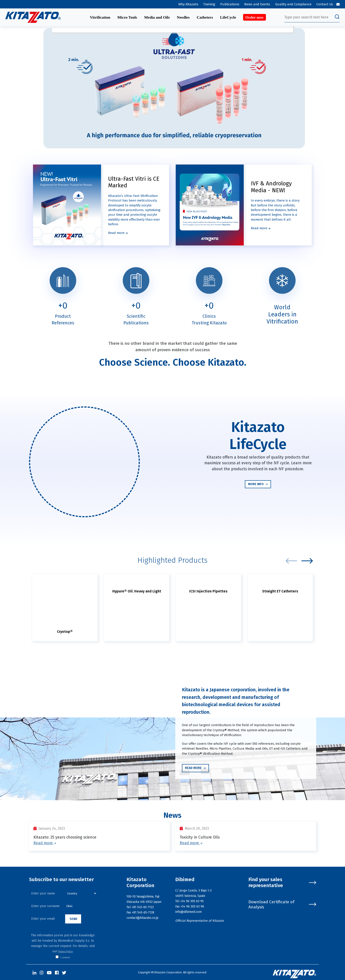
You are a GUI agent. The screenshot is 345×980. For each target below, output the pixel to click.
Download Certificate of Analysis (282, 904)
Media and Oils (157, 17)
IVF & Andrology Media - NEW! (271, 187)
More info (258, 484)
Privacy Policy (65, 952)
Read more (118, 233)
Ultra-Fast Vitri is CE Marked (134, 182)
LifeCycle (228, 17)
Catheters (205, 17)
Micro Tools (127, 17)
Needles (183, 17)
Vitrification (100, 17)
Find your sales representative (282, 883)
